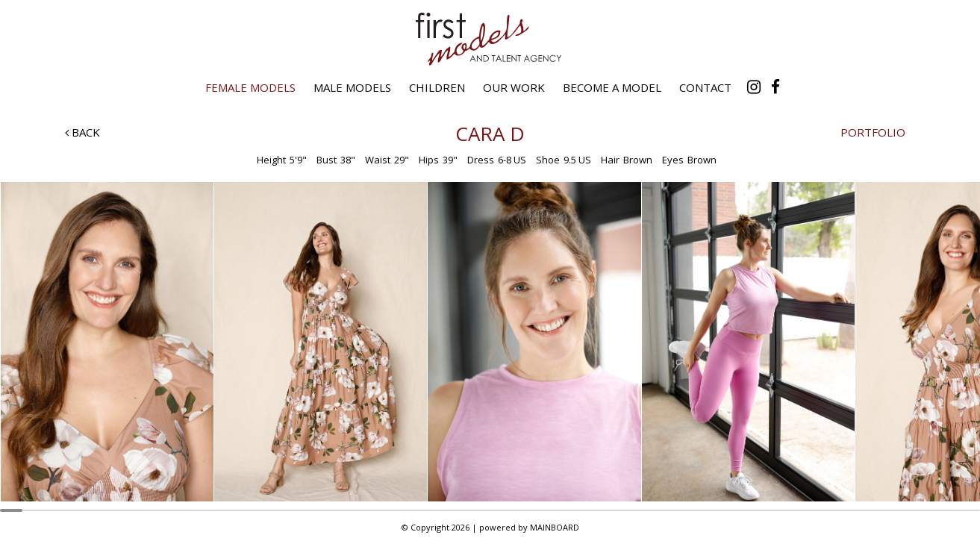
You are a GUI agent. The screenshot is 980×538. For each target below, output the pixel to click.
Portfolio (873, 132)
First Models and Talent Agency (490, 39)
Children (437, 87)
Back (82, 132)
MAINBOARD (555, 527)
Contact (705, 87)
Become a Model (612, 87)
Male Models (352, 87)
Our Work (514, 87)
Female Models (250, 87)
